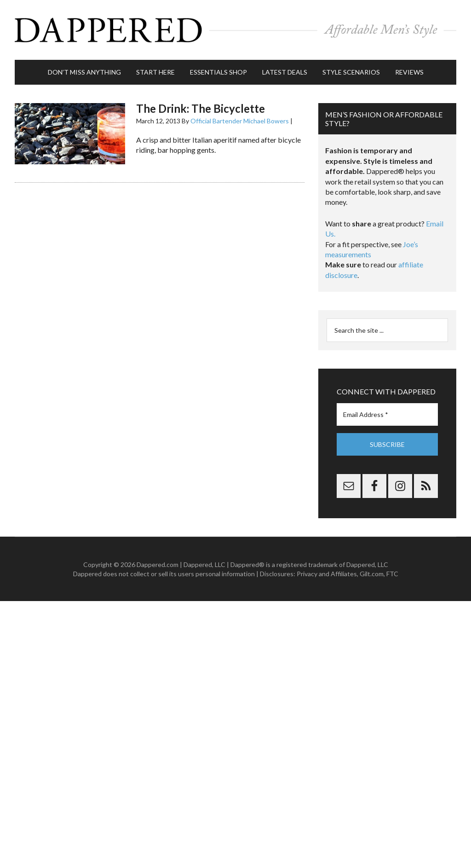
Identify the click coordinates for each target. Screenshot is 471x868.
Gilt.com (372, 574)
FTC (392, 574)
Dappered (235, 30)
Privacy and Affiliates (327, 574)
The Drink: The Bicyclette (201, 108)
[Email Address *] (387, 414)
